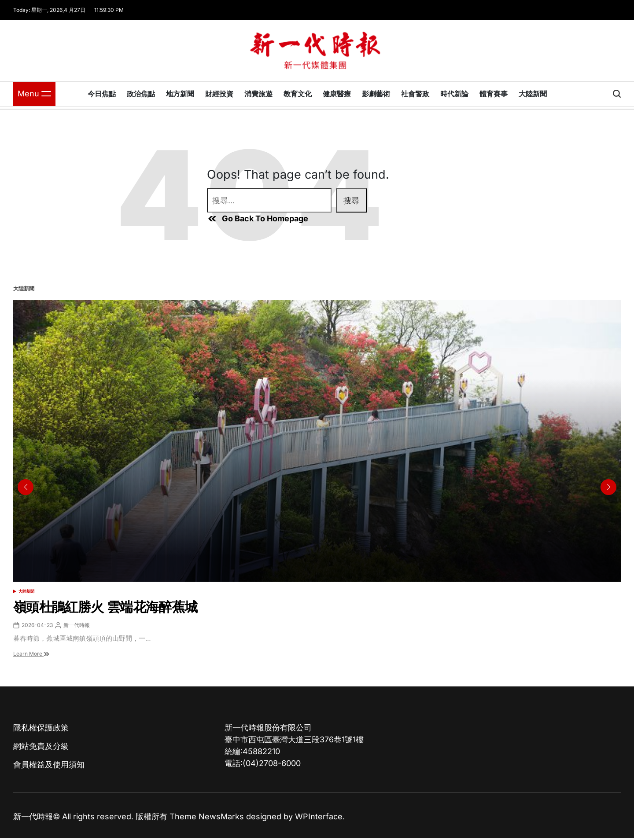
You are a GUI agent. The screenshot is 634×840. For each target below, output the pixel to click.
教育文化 (298, 94)
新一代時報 (77, 625)
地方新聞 (180, 94)
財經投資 (219, 94)
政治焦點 (141, 94)
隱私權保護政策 (41, 728)
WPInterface (319, 816)
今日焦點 (102, 94)
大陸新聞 (533, 94)
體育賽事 (494, 94)
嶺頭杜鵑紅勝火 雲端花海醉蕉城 (105, 607)
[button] (608, 487)
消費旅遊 (258, 94)
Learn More (31, 654)
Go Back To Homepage (258, 219)
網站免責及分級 (41, 746)
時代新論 (454, 94)
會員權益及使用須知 (49, 765)
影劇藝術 (376, 94)
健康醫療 (337, 94)
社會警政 (415, 94)
